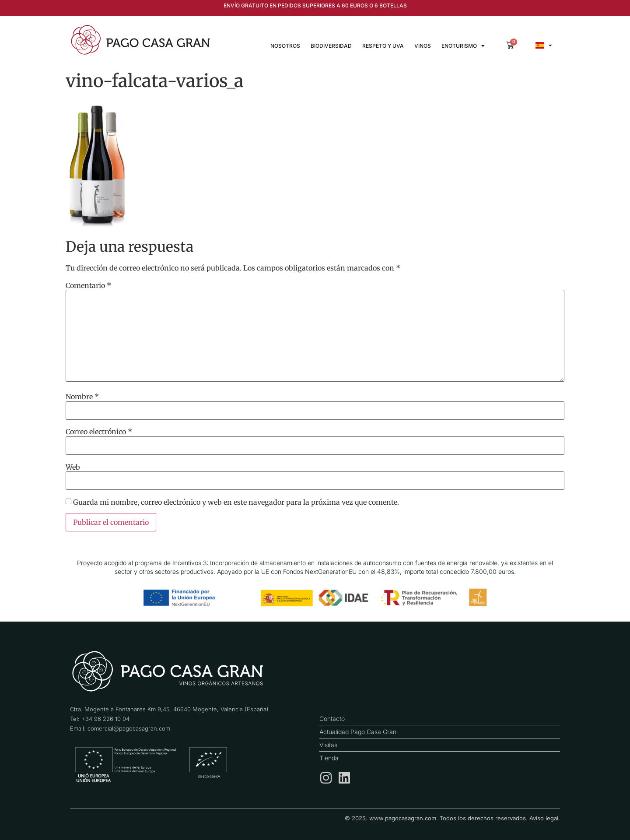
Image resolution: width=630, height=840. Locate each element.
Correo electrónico (99, 432)
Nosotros (285, 46)
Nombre (82, 397)
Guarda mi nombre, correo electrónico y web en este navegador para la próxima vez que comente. (236, 502)
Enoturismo (463, 46)
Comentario (88, 285)
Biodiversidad (331, 46)
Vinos (423, 46)
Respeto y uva (383, 46)
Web (73, 467)
